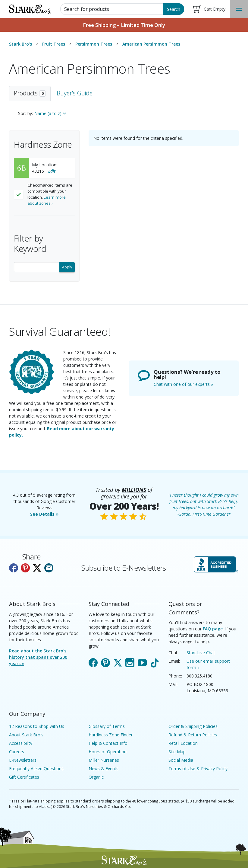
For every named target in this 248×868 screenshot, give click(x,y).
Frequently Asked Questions (36, 769)
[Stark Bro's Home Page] (30, 9)
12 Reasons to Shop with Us (37, 726)
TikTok (155, 661)
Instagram (130, 661)
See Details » (44, 514)
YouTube (142, 661)
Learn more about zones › (47, 200)
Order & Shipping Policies (193, 726)
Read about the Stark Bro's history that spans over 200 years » (38, 657)
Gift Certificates (24, 777)
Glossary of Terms (107, 726)
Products (30, 93)
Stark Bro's (20, 44)
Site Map (177, 752)
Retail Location (183, 743)
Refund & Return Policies (193, 735)
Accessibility (21, 743)
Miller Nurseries (104, 760)
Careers (17, 752)
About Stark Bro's (26, 735)
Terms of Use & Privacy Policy (198, 769)
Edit (52, 171)
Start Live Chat (201, 653)
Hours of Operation (108, 752)
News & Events (104, 769)
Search (174, 9)
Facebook (93, 661)
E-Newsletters (23, 760)
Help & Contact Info (108, 743)
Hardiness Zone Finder (111, 735)
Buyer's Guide (75, 93)
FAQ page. (213, 629)
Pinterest (105, 661)
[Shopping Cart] (209, 9)
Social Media (181, 760)
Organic (96, 777)
